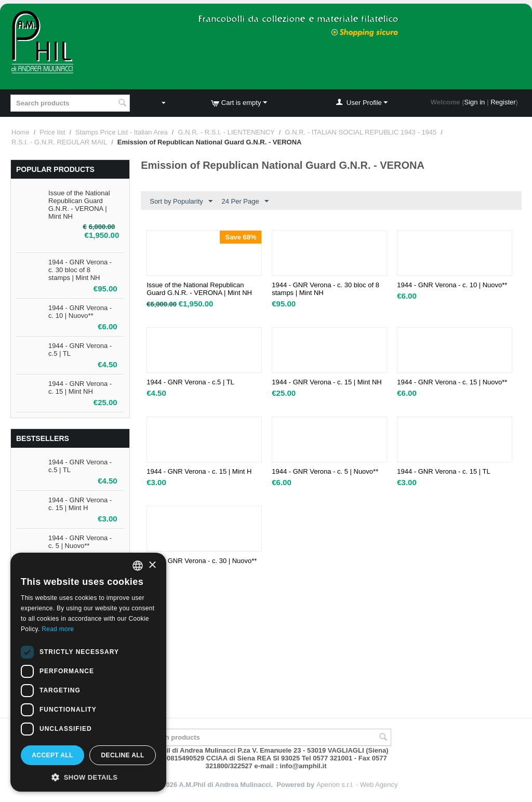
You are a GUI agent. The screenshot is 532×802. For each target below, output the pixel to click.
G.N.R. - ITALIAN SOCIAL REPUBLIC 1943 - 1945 (361, 132)
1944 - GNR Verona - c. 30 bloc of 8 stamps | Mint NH (80, 270)
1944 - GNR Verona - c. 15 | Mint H (80, 504)
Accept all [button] (52, 755)
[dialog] (88, 672)
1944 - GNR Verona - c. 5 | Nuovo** (80, 542)
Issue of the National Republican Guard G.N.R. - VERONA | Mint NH (79, 205)
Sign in (475, 102)
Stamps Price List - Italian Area (122, 132)
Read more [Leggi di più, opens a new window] (58, 629)
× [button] (152, 565)
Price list (52, 132)
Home (21, 132)
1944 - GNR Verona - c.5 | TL (190, 382)
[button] (88, 777)
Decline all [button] (122, 755)
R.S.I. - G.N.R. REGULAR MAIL (59, 142)
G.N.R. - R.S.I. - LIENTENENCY (226, 132)
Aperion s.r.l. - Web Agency (357, 785)
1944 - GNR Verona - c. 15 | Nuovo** (452, 382)
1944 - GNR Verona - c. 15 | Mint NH (80, 387)
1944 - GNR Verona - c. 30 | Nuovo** (202, 561)
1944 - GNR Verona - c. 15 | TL (443, 471)
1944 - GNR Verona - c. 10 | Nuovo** (80, 312)
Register (503, 102)
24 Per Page (245, 202)
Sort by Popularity (181, 202)
